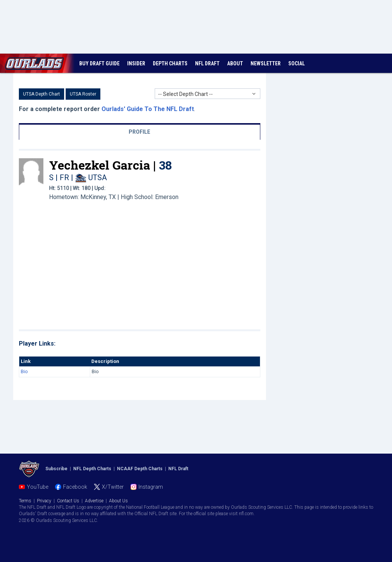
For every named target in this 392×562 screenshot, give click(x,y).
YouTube (38, 487)
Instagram (151, 487)
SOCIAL (297, 63)
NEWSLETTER (266, 63)
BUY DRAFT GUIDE (99, 63)
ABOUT (235, 63)
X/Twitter (113, 487)
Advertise (94, 501)
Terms (25, 501)
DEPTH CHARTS (170, 63)
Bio (24, 371)
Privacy (44, 501)
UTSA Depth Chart (42, 94)
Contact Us (68, 501)
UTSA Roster (83, 94)
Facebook (75, 487)
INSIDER (136, 63)
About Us (118, 501)
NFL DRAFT (207, 63)
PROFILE (139, 132)
